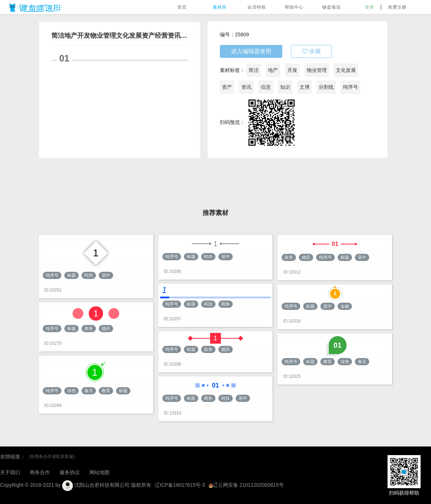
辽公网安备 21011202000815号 (246, 485)
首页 (182, 7)
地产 (273, 70)
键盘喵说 (332, 7)
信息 (266, 87)
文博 (305, 87)
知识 (285, 87)
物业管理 (317, 70)
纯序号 (351, 87)
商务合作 (40, 472)
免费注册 (397, 7)
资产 (227, 87)
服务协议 (70, 472)
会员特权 (257, 7)
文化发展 (346, 70)
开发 (292, 70)
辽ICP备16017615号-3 (180, 485)
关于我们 (10, 472)
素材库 (220, 7)
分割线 (326, 87)
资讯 (246, 87)
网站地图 (99, 472)
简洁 (254, 70)
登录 (370, 7)
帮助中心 (294, 7)
